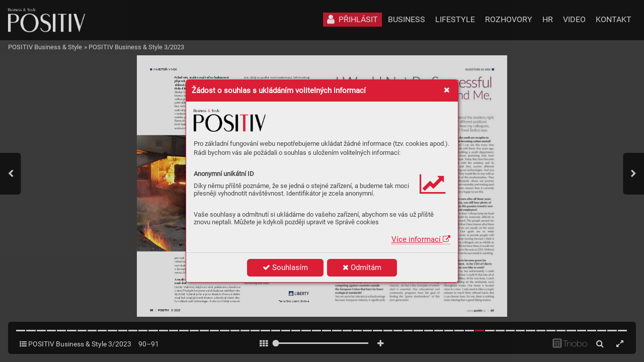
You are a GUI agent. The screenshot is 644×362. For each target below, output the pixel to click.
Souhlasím (285, 267)
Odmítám (362, 267)
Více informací (421, 239)
